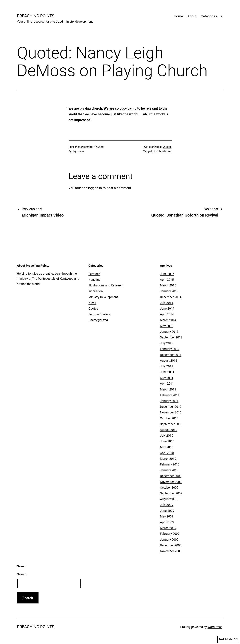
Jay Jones (78, 151)
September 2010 (171, 424)
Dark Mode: (228, 639)
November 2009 (171, 482)
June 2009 (167, 511)
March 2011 (168, 389)
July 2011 (167, 366)
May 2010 (167, 447)
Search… (23, 574)
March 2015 (168, 285)
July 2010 (167, 435)
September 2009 (171, 493)
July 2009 (167, 505)
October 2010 (169, 418)
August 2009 (169, 499)
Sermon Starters (100, 314)
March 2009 (168, 528)
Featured (94, 274)
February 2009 (170, 534)
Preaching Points (36, 16)
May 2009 (167, 516)
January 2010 (169, 470)
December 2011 (171, 355)
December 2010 (171, 407)
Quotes (167, 147)
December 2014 (171, 297)
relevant (167, 151)
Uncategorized (98, 320)
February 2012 (170, 349)
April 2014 (167, 314)
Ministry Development (103, 297)
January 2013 (169, 332)
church (157, 151)
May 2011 (167, 378)
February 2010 (170, 464)
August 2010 (169, 430)
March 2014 (168, 320)
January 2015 (169, 291)
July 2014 (167, 303)
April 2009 (167, 522)
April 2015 (167, 280)
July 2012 (167, 343)
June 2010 (167, 441)
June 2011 (167, 372)
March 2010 (168, 459)
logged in (95, 188)
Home (178, 16)
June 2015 (167, 274)
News (92, 303)
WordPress (215, 627)
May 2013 (167, 326)
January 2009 (169, 540)
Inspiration (96, 291)
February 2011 (170, 395)
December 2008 (171, 545)
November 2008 (171, 551)
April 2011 (167, 383)
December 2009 (171, 476)
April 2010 (167, 453)
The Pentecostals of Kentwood (53, 279)
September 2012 (171, 337)
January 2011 (169, 401)
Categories (209, 16)
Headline (94, 280)
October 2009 (169, 488)
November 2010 (171, 412)
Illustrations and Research (106, 285)
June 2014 (167, 308)
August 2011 (169, 361)
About (192, 16)
